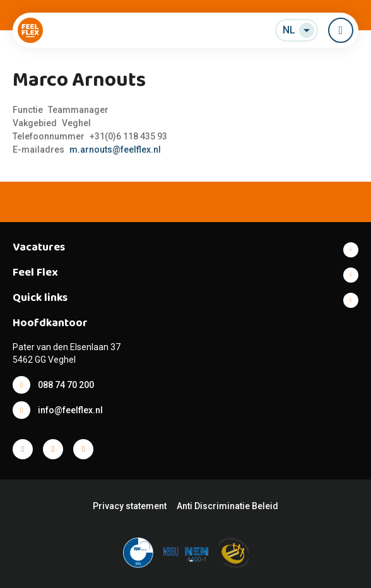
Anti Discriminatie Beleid (227, 506)
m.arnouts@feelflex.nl (115, 150)
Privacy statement (130, 506)
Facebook (23, 449)
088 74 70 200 (66, 385)
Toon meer (185, 250)
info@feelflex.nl (70, 410)
